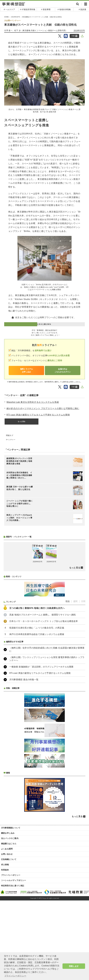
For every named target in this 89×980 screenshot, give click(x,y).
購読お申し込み (8, 905)
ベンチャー (11, 440)
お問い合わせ (7, 926)
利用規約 (5, 941)
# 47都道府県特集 (28, 9)
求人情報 (5, 936)
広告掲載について (9, 931)
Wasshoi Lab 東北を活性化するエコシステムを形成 (33, 402)
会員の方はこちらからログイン (63, 370)
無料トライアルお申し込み (26, 370)
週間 (75, 673)
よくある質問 (7, 920)
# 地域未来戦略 (64, 9)
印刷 (74, 36)
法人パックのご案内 (10, 910)
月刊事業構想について (11, 899)
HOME (6, 17)
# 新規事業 (46, 9)
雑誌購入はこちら (9, 915)
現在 (68, 673)
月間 (83, 673)
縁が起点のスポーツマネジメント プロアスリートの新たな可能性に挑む (43, 408)
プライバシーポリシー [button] (15, 976)
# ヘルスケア (9, 9)
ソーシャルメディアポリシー (14, 952)
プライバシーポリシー (11, 947)
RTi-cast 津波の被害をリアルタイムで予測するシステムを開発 (38, 415)
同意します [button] (74, 966)
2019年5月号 (15, 17)
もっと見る (22, 421)
